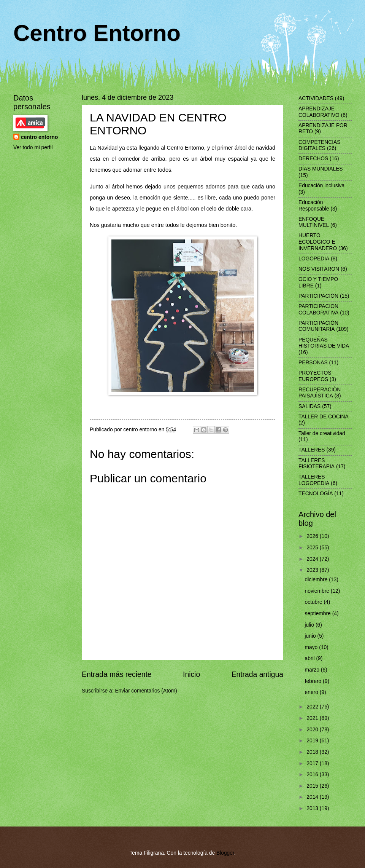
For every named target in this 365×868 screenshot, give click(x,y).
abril (311, 658)
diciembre (317, 580)
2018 (313, 752)
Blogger (225, 853)
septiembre (319, 614)
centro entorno (39, 137)
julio (310, 625)
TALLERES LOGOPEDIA (314, 480)
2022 (313, 707)
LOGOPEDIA (314, 259)
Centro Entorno (97, 33)
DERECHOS (313, 159)
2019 (313, 741)
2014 (313, 797)
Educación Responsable (314, 206)
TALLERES (312, 450)
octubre (314, 602)
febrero (314, 681)
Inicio (191, 674)
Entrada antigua (257, 674)
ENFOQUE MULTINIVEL (314, 222)
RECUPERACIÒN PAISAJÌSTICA (320, 393)
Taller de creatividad (322, 433)
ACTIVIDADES (316, 98)
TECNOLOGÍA (316, 494)
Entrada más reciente (117, 674)
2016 (313, 775)
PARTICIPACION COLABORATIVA (318, 310)
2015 (313, 786)
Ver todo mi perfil (33, 148)
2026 (313, 536)
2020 (313, 730)
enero (312, 692)
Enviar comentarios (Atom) (146, 691)
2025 (313, 548)
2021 (313, 718)
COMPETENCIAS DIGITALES (319, 145)
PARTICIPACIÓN (318, 296)
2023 (313, 570)
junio (311, 636)
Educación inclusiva (321, 186)
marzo (313, 670)
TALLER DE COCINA (324, 417)
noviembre (318, 591)
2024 (313, 559)
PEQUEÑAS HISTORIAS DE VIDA (324, 343)
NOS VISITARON (319, 269)
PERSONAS (313, 363)
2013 (313, 808)
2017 (313, 763)
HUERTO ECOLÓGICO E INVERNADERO (318, 242)
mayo (312, 647)
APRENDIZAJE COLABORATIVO (319, 112)
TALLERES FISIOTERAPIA (317, 464)
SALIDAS (309, 406)
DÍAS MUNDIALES (321, 169)
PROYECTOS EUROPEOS (315, 376)
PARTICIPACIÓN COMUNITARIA (318, 326)
